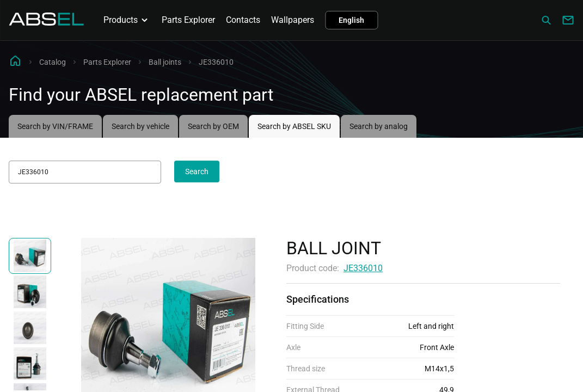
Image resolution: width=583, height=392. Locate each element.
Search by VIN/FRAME (55, 126)
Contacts (243, 20)
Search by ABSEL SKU (294, 126)
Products (127, 20)
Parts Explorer (188, 20)
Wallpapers (293, 20)
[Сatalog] (546, 20)
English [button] (351, 20)
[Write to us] (568, 20)
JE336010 (363, 268)
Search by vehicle (140, 126)
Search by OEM (213, 126)
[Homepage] (46, 23)
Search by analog (379, 126)
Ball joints (165, 62)
